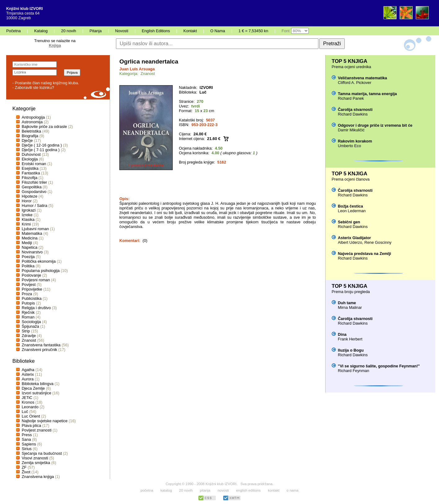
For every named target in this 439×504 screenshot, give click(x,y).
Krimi (26, 224)
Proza (27, 294)
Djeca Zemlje (33, 388)
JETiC (27, 398)
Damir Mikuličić (351, 130)
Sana (26, 439)
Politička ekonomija (39, 261)
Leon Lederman (352, 211)
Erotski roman (34, 164)
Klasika (28, 219)
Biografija (30, 136)
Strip (26, 331)
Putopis (28, 303)
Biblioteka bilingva (38, 384)
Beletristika (31, 131)
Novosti (122, 31)
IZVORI (206, 88)
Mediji (27, 243)
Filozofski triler (34, 182)
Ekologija (30, 159)
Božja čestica (350, 206)
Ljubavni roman (35, 229)
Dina (342, 334)
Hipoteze (30, 196)
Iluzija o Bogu (351, 350)
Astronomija (32, 122)
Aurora (28, 379)
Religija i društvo (36, 308)
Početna (13, 31)
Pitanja (96, 31)
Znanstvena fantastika (41, 345)
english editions (248, 490)
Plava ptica (31, 425)
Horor (27, 201)
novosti (223, 490)
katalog (166, 490)
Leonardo (30, 407)
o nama (292, 490)
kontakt (274, 490)
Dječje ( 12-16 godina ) (42, 145)
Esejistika (30, 168)
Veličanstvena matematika (363, 78)
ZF (24, 467)
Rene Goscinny (378, 242)
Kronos (28, 402)
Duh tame (347, 303)
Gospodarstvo (34, 192)
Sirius (27, 449)
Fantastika (31, 173)
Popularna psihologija (41, 271)
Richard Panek (351, 98)
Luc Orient (31, 416)
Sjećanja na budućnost (42, 453)
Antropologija (33, 117)
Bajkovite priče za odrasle (44, 127)
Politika (28, 266)
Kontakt (190, 31)
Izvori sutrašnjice (36, 393)
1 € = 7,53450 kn (253, 31)
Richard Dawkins (353, 114)
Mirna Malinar (350, 307)
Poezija (28, 257)
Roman (28, 317)
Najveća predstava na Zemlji (364, 254)
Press (27, 435)
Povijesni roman (36, 280)
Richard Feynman (354, 371)
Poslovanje (31, 275)
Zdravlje (29, 336)
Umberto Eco (350, 146)
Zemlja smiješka (36, 463)
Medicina (30, 238)
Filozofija (30, 178)
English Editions (156, 31)
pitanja (205, 490)
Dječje (27, 140)
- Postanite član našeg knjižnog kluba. (46, 83)
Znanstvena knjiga (38, 477)
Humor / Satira (35, 206)
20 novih (69, 31)
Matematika (32, 233)
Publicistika (32, 298)
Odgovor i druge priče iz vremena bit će (375, 125)
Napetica (30, 247)
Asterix (28, 374)
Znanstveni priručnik (40, 350)
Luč (25, 412)
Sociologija (31, 322)
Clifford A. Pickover (355, 83)
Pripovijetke (32, 289)
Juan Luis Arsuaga (137, 69)
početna (147, 490)
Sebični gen (349, 222)
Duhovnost (31, 154)
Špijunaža (30, 326)
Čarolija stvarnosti (355, 110)
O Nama (218, 31)
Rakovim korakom (355, 141)
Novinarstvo (32, 252)
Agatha (28, 370)
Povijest (29, 285)
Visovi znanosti (35, 458)
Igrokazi (29, 210)
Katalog (41, 31)
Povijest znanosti (37, 430)
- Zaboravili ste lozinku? (33, 88)
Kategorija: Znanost (137, 74)
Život (26, 472)
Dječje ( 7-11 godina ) (41, 150)
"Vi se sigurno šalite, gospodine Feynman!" (379, 366)
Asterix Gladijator (355, 238)
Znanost (29, 340)
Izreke (27, 215)
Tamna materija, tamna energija (367, 94)
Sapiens (29, 444)
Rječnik (28, 312)
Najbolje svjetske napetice (45, 421)
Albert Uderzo (350, 242)
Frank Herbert (350, 339)
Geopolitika (32, 187)
